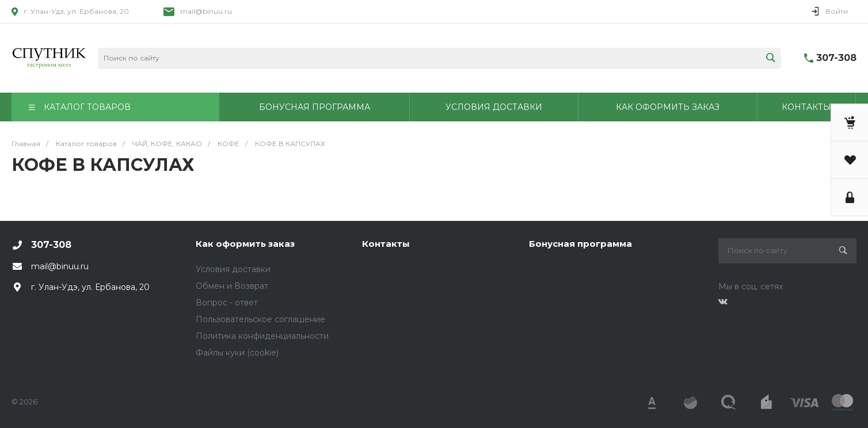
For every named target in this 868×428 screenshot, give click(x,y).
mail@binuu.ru (206, 11)
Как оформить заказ (245, 244)
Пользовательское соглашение (260, 319)
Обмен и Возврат (232, 286)
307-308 (836, 58)
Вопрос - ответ (227, 303)
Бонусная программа (580, 244)
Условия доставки (233, 269)
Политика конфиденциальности (262, 336)
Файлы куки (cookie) (237, 353)
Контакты (386, 244)
